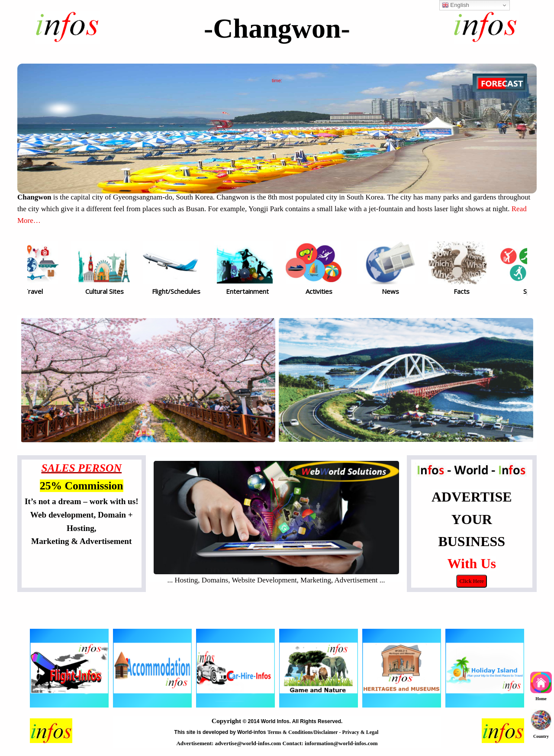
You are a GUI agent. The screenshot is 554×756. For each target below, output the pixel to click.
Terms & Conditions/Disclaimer (303, 732)
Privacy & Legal (361, 732)
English (456, 5)
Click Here (472, 581)
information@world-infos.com (341, 743)
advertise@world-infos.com (249, 743)
